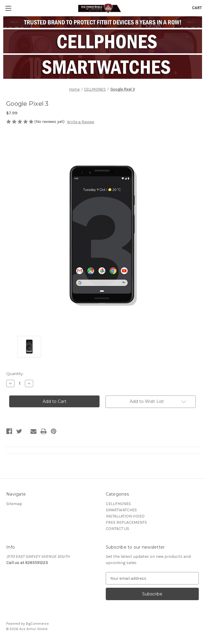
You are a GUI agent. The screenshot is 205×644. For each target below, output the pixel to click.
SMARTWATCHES (121, 510)
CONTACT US (117, 529)
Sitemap (14, 504)
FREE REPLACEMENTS (126, 522)
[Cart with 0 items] (197, 8)
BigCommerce (37, 624)
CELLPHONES (118, 504)
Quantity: (15, 374)
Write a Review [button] (81, 122)
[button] (103, 41)
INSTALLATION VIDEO (125, 516)
